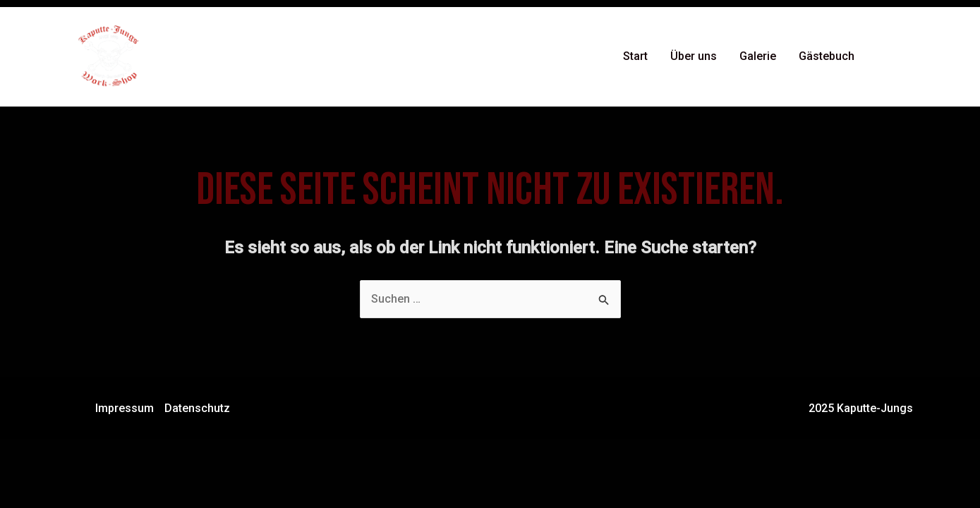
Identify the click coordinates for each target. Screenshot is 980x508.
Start (635, 56)
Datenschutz (197, 408)
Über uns (694, 56)
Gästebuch (827, 56)
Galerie (758, 56)
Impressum (125, 408)
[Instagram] (907, 57)
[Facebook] (886, 57)
